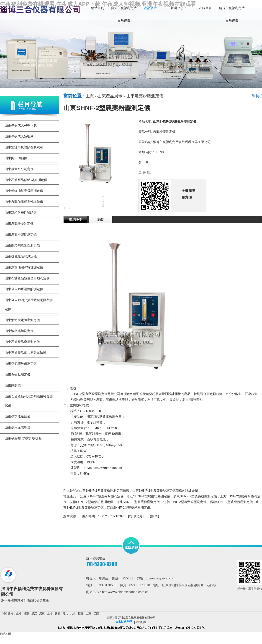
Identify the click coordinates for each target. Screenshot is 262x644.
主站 (19, 614)
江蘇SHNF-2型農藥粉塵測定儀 (102, 496)
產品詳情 (75, 220)
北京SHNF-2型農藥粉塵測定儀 (185, 502)
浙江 (34, 614)
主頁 (90, 96)
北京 (73, 614)
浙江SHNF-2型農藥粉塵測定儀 (148, 496)
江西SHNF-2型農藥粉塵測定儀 (129, 508)
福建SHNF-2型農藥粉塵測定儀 (231, 502)
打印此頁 (136, 516)
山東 (88, 614)
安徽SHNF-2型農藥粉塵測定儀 (91, 502)
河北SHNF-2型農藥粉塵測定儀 (138, 502)
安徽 (57, 614)
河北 (65, 614)
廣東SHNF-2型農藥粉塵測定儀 (195, 496)
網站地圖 (141, 622)
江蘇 (26, 614)
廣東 (42, 614)
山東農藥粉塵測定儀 (145, 96)
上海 (50, 614)
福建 (81, 614)
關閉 (154, 516)
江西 (96, 614)
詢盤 (101, 220)
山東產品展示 (110, 96)
